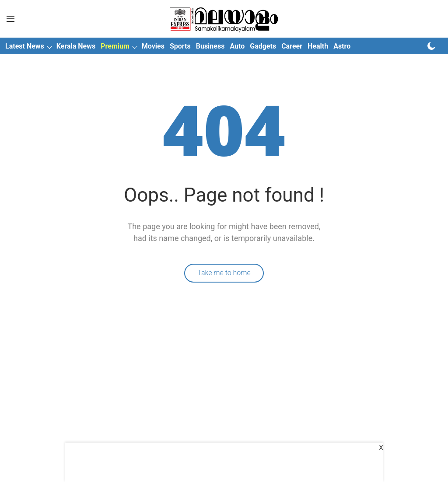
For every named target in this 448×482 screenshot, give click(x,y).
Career (292, 46)
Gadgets (263, 46)
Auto (237, 46)
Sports (180, 46)
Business (210, 46)
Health (318, 46)
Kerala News (76, 46)
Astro (342, 46)
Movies (153, 46)
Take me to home (224, 273)
